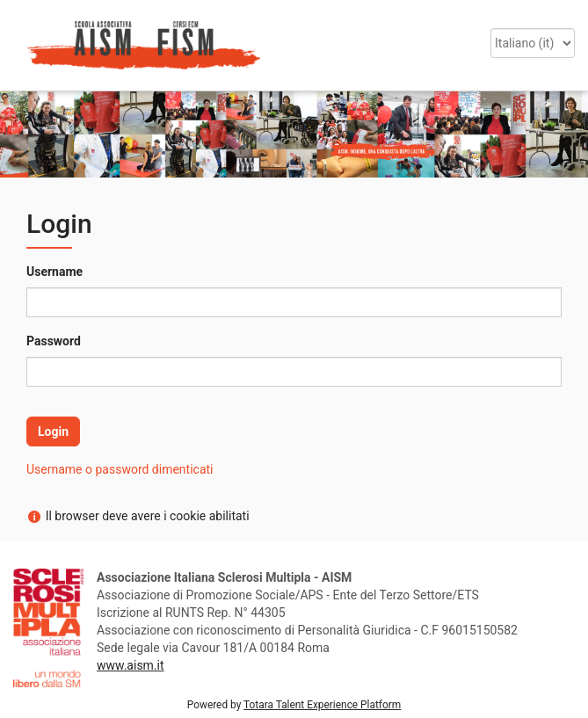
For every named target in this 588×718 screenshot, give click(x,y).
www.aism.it (131, 665)
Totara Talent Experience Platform (322, 705)
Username (54, 272)
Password (54, 341)
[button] (20, 25)
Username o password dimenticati (120, 469)
